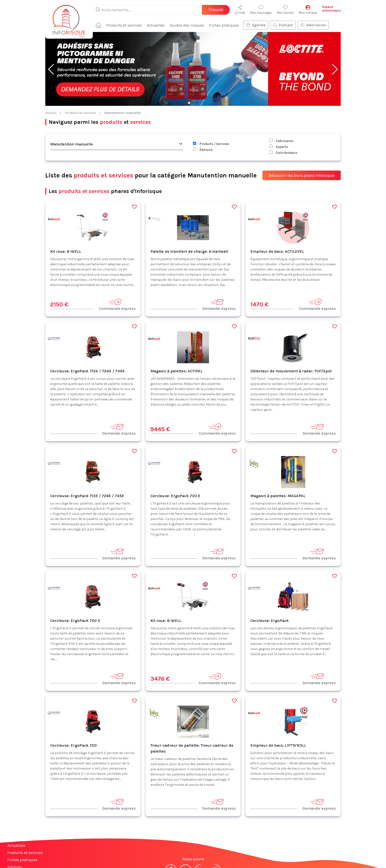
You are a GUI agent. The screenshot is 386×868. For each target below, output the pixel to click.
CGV (190, 855)
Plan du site (18, 856)
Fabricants (281, 109)
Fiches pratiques (22, 828)
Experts (279, 115)
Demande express (219, 273)
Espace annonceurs (24, 849)
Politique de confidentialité (222, 855)
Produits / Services (211, 112)
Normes (15, 835)
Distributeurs (283, 121)
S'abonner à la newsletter (356, 853)
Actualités (16, 813)
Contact (14, 842)
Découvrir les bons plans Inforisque (302, 143)
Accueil (51, 81)
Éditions (203, 118)
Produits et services (80, 81)
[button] (51, 37)
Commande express (117, 273)
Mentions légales (168, 855)
